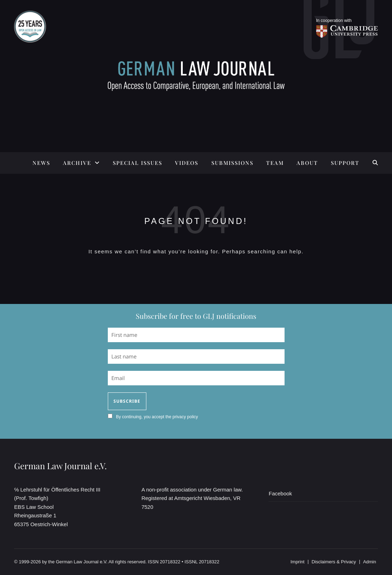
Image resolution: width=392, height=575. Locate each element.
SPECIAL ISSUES (138, 163)
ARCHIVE (77, 163)
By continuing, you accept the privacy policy (157, 417)
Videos (187, 163)
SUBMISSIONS (232, 163)
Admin (370, 562)
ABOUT (307, 163)
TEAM (275, 163)
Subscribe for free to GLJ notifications (196, 316)
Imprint (298, 562)
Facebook (280, 493)
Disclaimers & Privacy (334, 562)
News (41, 163)
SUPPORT (345, 163)
